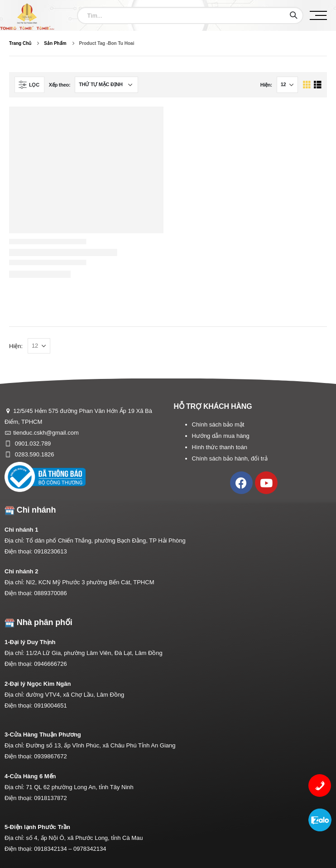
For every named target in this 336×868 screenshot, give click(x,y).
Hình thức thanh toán (220, 447)
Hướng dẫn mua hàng (221, 436)
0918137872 (50, 798)
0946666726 (50, 664)
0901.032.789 (32, 444)
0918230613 (50, 551)
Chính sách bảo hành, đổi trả (230, 458)
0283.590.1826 (34, 454)
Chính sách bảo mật (218, 424)
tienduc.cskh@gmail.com (46, 433)
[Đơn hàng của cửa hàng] (106, 85)
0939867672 (50, 756)
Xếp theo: (60, 85)
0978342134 (90, 849)
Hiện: (266, 85)
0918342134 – (54, 849)
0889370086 (50, 593)
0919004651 (50, 706)
